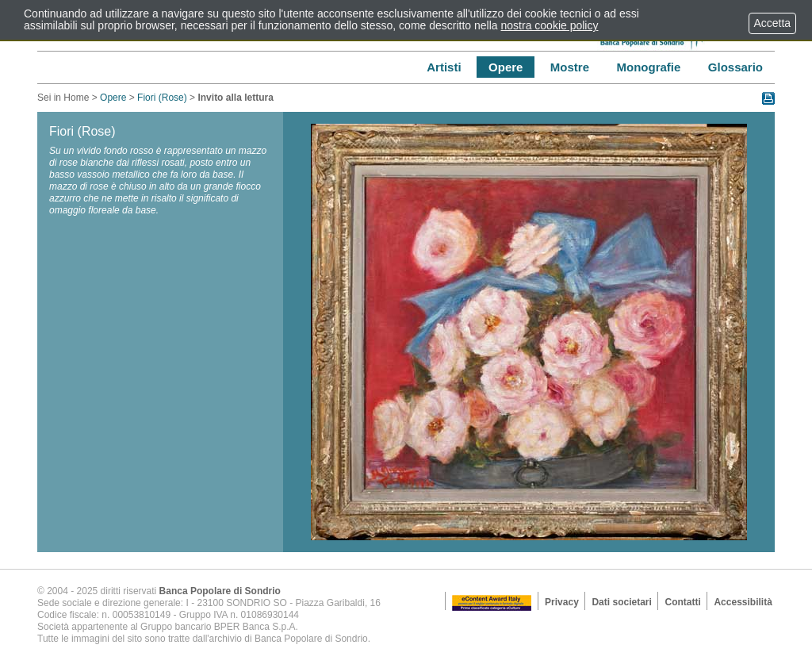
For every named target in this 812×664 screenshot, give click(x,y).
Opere (113, 98)
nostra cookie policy (550, 25)
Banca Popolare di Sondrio (220, 591)
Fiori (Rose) (162, 98)
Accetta (772, 23)
